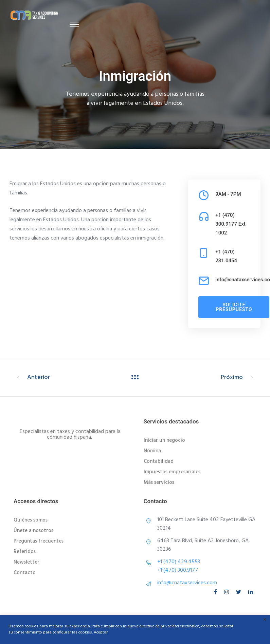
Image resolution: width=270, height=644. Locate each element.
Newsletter (26, 562)
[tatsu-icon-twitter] (240, 592)
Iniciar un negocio (164, 440)
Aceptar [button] (101, 632)
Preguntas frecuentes (39, 541)
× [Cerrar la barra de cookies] (265, 620)
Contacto (25, 573)
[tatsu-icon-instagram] (228, 592)
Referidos (25, 552)
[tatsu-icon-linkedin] (251, 592)
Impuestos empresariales (172, 472)
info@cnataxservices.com (187, 583)
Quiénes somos (31, 520)
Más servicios (159, 482)
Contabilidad (159, 461)
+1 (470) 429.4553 (179, 562)
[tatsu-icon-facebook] (217, 592)
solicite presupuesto (234, 307)
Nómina (152, 451)
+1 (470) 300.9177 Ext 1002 (230, 224)
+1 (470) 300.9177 (178, 570)
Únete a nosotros (33, 531)
